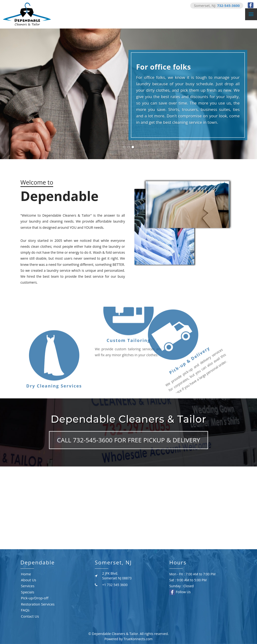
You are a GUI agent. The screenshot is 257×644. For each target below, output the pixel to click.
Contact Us (30, 616)
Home (26, 574)
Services (28, 586)
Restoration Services (38, 604)
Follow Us (180, 592)
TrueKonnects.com (138, 639)
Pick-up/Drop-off (35, 598)
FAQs (25, 610)
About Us (29, 580)
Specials (28, 592)
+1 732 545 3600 (115, 585)
